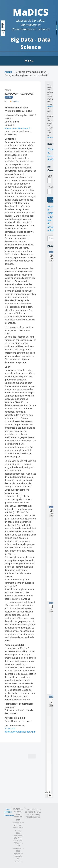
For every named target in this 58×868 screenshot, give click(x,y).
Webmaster (9, 815)
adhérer (50, 106)
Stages (15, 101)
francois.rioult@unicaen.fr (17, 128)
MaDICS (31, 12)
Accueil (8, 72)
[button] (50, 796)
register (50, 137)
